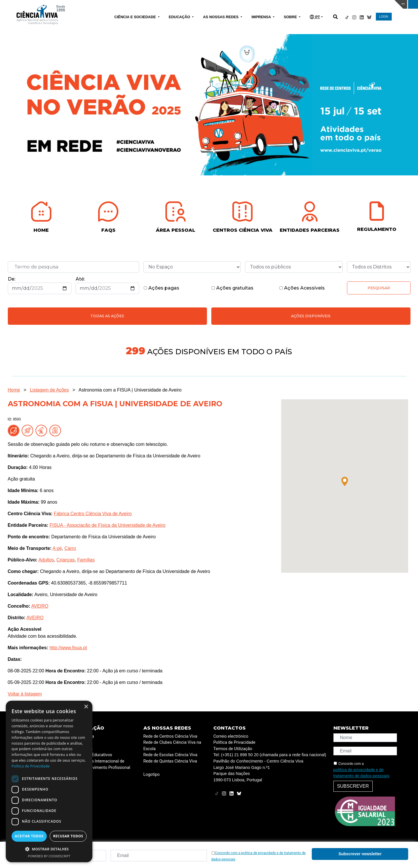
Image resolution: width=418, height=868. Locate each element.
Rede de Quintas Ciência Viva (170, 761)
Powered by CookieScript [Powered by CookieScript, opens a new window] (49, 856)
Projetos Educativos (94, 755)
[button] (345, 481)
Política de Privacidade (234, 742)
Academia (85, 736)
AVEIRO (40, 606)
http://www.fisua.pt (68, 648)
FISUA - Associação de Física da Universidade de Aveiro (107, 525)
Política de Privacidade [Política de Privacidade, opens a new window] (31, 766)
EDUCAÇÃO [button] (180, 17)
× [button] (86, 707)
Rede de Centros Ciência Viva (170, 736)
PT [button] (315, 17)
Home (14, 390)
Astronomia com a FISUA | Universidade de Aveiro (130, 390)
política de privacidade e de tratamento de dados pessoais (361, 773)
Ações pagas (161, 288)
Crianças (65, 560)
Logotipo (152, 775)
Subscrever (353, 786)
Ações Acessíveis (302, 288)
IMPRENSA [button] (262, 17)
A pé (57, 548)
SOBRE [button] (291, 17)
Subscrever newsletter (360, 854)
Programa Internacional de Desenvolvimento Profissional (103, 764)
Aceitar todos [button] (29, 836)
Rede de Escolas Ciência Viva (170, 755)
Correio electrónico (231, 736)
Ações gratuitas (232, 288)
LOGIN (384, 17)
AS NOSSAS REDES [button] (221, 17)
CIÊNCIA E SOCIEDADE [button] (136, 17)
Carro (70, 548)
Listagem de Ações (49, 390)
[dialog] (49, 781)
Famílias (86, 560)
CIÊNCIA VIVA (278, 4)
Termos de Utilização (233, 749)
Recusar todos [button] (68, 836)
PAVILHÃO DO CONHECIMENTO (185, 4)
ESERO (82, 742)
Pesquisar (379, 288)
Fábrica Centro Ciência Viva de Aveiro (93, 514)
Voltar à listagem (25, 694)
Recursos (84, 749)
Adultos (46, 560)
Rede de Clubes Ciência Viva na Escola (172, 746)
